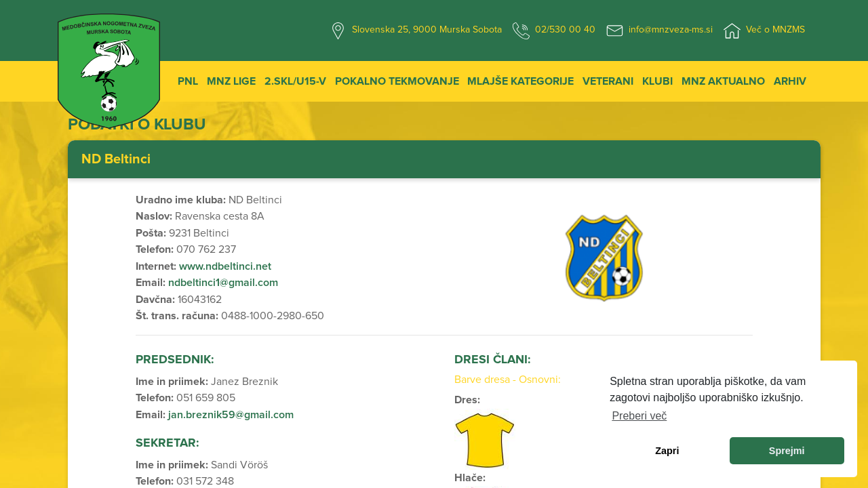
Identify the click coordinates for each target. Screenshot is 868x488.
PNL (188, 81)
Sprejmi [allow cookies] (787, 451)
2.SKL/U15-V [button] (295, 81)
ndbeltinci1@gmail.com (223, 283)
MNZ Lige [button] (231, 81)
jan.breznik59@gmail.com (231, 415)
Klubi (657, 81)
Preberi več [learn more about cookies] (639, 416)
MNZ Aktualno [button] (723, 81)
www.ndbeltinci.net (225, 266)
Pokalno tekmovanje (397, 81)
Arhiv (790, 81)
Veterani (608, 81)
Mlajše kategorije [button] (520, 81)
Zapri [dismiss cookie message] (667, 451)
